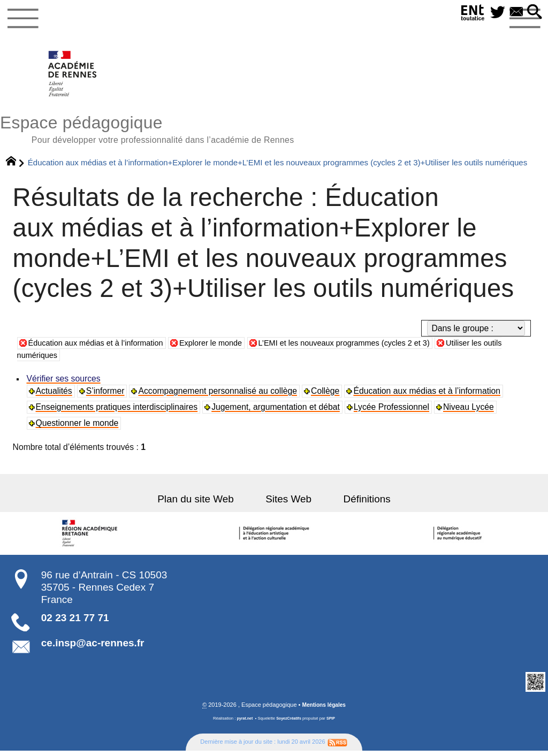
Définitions (358, 504)
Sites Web (288, 504)
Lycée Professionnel (393, 412)
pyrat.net (243, 724)
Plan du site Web (204, 504)
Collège (327, 396)
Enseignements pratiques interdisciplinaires (117, 412)
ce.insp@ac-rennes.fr (93, 648)
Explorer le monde (226, 348)
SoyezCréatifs (289, 724)
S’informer (106, 396)
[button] (534, 13)
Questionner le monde (78, 428)
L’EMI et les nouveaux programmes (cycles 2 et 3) (370, 348)
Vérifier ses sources (64, 384)
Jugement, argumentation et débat (277, 412)
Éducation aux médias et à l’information (102, 348)
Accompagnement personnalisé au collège (219, 396)
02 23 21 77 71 (75, 623)
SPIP (333, 724)
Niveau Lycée (470, 412)
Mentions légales (324, 710)
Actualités (55, 396)
